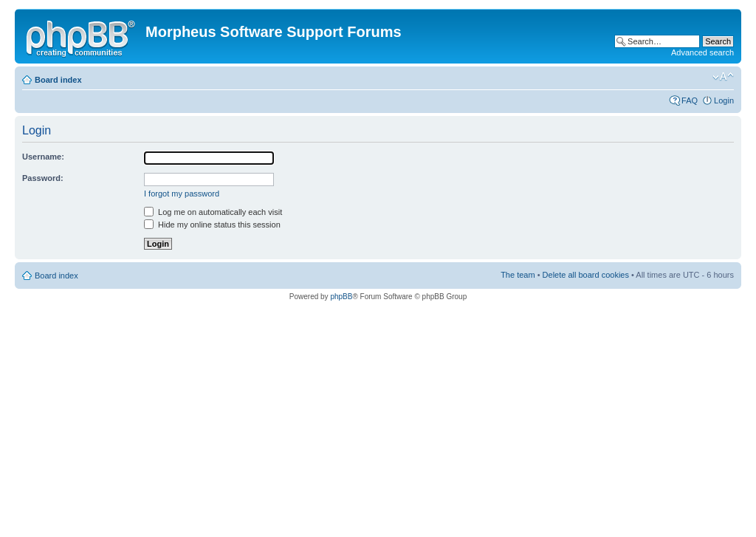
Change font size (723, 77)
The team (518, 275)
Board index (58, 80)
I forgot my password (182, 194)
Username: (43, 157)
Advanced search (702, 52)
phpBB (341, 297)
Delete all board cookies (586, 275)
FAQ (690, 100)
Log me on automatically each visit (213, 212)
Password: (43, 178)
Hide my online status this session (212, 225)
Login (724, 100)
